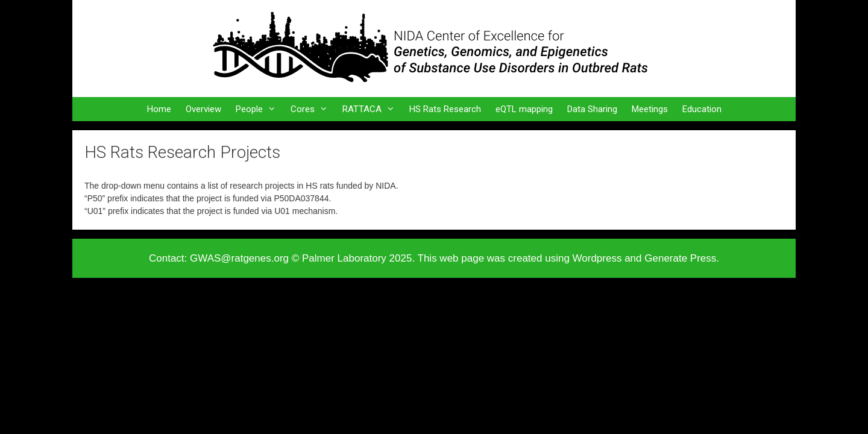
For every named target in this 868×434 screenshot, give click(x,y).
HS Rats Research (445, 109)
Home (159, 109)
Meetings (650, 109)
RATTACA (372, 109)
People (259, 109)
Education (702, 109)
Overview (203, 109)
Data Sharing (592, 109)
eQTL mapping (524, 109)
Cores (313, 109)
